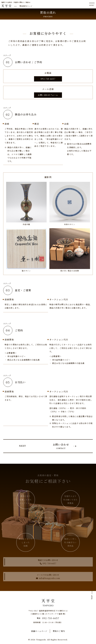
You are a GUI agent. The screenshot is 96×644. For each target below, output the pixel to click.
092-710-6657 (48, 79)
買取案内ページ (26, 6)
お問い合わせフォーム (48, 95)
